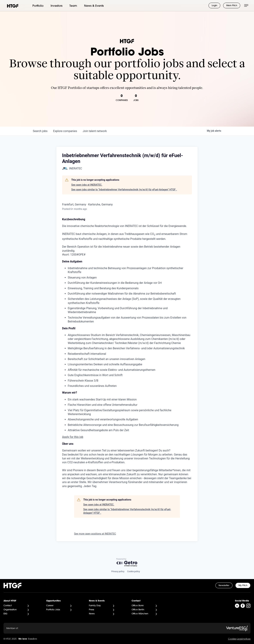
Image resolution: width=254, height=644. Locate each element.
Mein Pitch (232, 6)
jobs (40, 131)
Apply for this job (73, 437)
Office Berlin (138, 610)
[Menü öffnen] (246, 5)
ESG (5, 614)
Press (91, 610)
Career (50, 606)
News (92, 614)
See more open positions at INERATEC (95, 534)
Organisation (10, 610)
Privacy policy (118, 571)
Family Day (95, 606)
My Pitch (243, 586)
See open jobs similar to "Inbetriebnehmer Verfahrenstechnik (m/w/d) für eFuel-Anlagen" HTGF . (124, 190)
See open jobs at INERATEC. (87, 185)
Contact (8, 606)
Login (214, 6)
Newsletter (224, 586)
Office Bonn (138, 606)
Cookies (232, 639)
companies (65, 131)
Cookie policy (134, 571)
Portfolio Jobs (53, 610)
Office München (140, 614)
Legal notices (244, 639)
